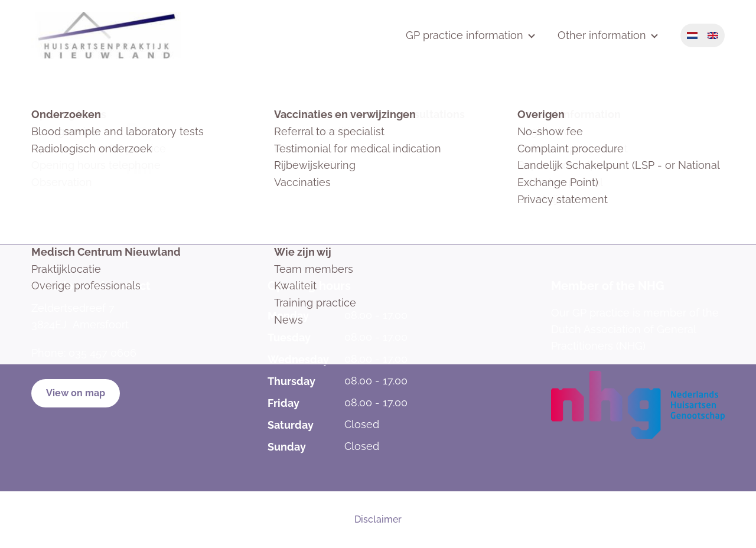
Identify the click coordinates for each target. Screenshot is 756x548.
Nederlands (692, 35)
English (713, 35)
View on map (76, 393)
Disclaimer (378, 519)
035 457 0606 (102, 353)
